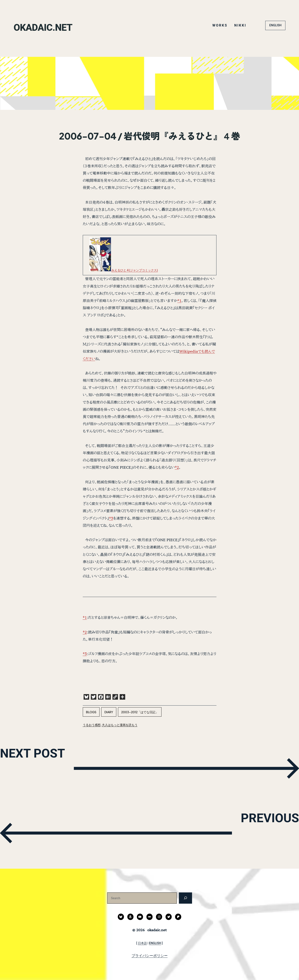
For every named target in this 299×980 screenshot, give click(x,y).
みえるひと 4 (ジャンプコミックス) (135, 270)
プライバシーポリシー (150, 956)
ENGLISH (275, 25)
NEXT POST (70, 767)
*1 (179, 301)
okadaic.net (63, 25)
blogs (91, 712)
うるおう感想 (92, 725)
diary (109, 712)
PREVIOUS (236, 832)
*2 (177, 467)
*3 (111, 518)
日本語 (142, 943)
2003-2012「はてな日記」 (140, 712)
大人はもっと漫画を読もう (120, 725)
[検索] (185, 898)
